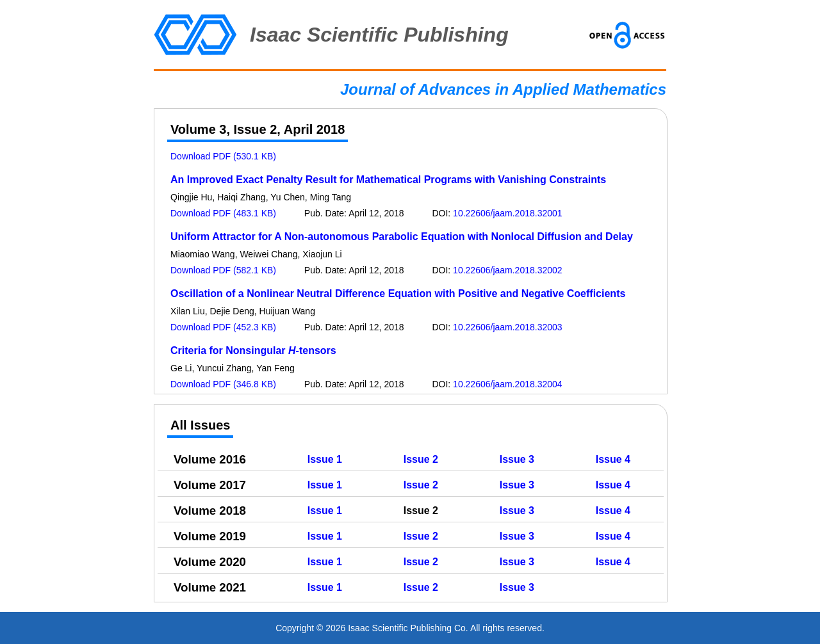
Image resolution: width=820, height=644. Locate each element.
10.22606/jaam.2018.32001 (507, 213)
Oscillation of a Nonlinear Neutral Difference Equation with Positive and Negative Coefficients (398, 294)
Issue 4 (613, 459)
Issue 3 (517, 459)
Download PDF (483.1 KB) (223, 213)
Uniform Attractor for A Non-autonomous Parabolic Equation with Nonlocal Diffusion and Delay (402, 237)
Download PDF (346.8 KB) (223, 384)
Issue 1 (325, 459)
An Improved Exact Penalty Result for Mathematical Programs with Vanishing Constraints (388, 180)
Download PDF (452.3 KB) (223, 327)
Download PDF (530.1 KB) (223, 156)
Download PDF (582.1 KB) (223, 270)
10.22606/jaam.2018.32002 (507, 270)
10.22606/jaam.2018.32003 (507, 327)
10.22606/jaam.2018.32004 (507, 384)
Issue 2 (421, 459)
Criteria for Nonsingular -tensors (253, 350)
